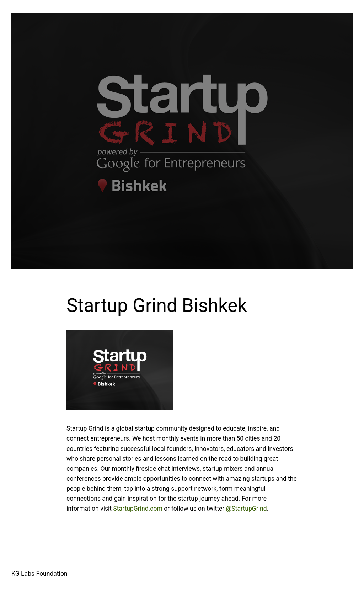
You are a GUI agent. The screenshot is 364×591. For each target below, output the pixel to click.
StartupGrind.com (138, 509)
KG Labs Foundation (39, 574)
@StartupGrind (247, 509)
